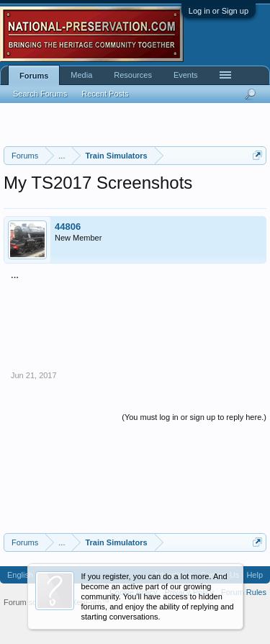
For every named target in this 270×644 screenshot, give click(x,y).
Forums (34, 76)
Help (255, 575)
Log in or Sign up (219, 11)
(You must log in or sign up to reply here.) (194, 417)
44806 (68, 227)
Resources (133, 75)
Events (186, 75)
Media (81, 75)
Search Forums (40, 94)
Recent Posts (105, 94)
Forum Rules (244, 592)
